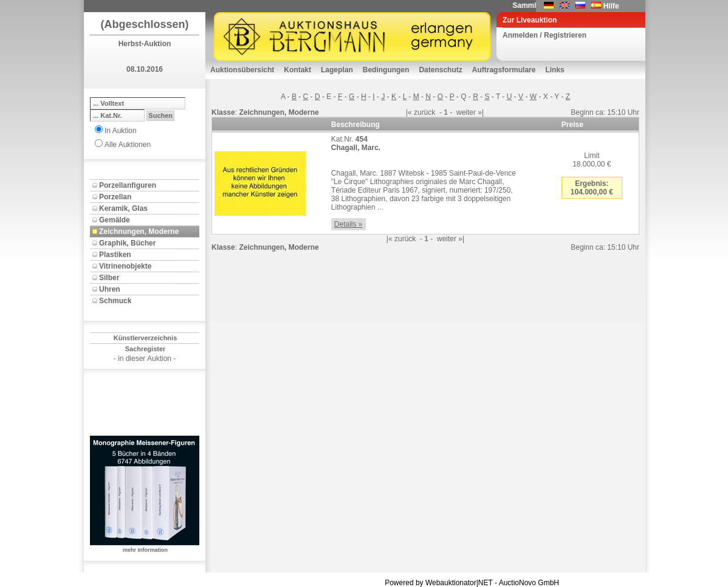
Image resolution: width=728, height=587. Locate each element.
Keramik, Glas (123, 208)
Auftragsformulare (504, 70)
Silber (109, 278)
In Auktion (121, 131)
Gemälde (115, 220)
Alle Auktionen (128, 145)
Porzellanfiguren (128, 185)
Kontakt (297, 70)
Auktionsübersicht (242, 70)
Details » (349, 224)
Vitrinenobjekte (125, 266)
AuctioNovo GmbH (529, 583)
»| (481, 112)
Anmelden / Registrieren (544, 35)
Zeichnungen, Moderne (139, 232)
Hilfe (611, 6)
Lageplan (337, 70)
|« (409, 112)
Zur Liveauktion (530, 20)
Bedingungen (386, 70)
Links (555, 70)
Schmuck (115, 301)
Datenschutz (440, 70)
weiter (466, 112)
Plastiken (115, 255)
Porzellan (115, 197)
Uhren (110, 289)
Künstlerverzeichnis (146, 338)
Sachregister (146, 349)
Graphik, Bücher (127, 243)
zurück (424, 112)
